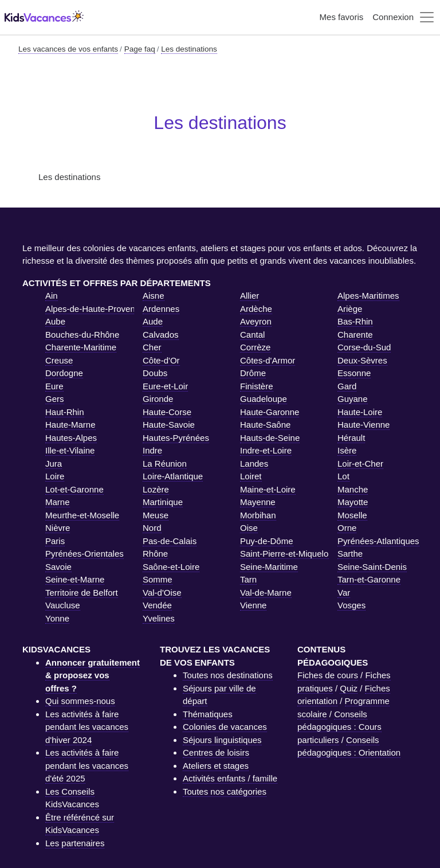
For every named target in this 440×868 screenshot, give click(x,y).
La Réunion (165, 464)
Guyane (353, 399)
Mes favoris (342, 17)
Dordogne (64, 373)
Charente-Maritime (81, 347)
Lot (343, 476)
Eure (54, 386)
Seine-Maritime (269, 567)
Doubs (155, 373)
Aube (55, 321)
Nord (152, 528)
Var (344, 593)
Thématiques (208, 714)
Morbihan (258, 515)
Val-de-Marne (266, 593)
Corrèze (255, 347)
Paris (55, 541)
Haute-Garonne (270, 412)
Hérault (351, 438)
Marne (58, 502)
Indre (152, 450)
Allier (250, 296)
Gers (55, 399)
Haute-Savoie (169, 425)
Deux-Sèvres (362, 360)
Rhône (155, 554)
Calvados (161, 335)
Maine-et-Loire (268, 489)
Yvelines (159, 618)
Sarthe (350, 554)
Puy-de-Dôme (267, 541)
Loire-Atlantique (173, 476)
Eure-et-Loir (165, 386)
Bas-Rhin (355, 321)
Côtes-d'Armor (268, 360)
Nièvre (58, 528)
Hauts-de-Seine (270, 438)
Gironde (158, 399)
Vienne (253, 605)
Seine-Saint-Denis (372, 567)
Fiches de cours (328, 675)
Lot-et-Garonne (74, 489)
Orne (347, 528)
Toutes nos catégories (225, 791)
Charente (355, 335)
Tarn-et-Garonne (369, 579)
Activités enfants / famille (230, 778)
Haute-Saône (265, 425)
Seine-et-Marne (75, 579)
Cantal (252, 335)
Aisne (154, 296)
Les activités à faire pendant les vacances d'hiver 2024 (87, 727)
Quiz (349, 688)
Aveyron (256, 321)
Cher (152, 347)
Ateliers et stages (216, 766)
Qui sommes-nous (80, 701)
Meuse (156, 515)
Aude (153, 321)
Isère (347, 450)
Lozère (156, 489)
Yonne (57, 618)
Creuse (59, 360)
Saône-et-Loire (171, 567)
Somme (158, 579)
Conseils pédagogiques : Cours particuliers (339, 727)
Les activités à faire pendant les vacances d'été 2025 (87, 765)
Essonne (354, 373)
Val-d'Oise (162, 593)
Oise (249, 528)
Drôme (253, 373)
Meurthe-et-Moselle (82, 515)
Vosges (351, 605)
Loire (55, 476)
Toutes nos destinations (228, 675)
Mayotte (353, 502)
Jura (54, 464)
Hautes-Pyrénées (176, 438)
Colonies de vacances (225, 727)
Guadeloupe (264, 399)
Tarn (248, 579)
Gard (347, 386)
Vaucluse (63, 605)
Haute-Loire (360, 412)
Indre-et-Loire (266, 450)
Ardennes (161, 309)
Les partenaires (75, 843)
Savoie (58, 567)
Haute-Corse (167, 412)
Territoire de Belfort (82, 593)
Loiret (251, 476)
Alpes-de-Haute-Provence (95, 309)
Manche (353, 489)
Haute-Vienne (364, 425)
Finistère (257, 386)
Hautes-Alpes (71, 438)
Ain (52, 296)
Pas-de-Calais (170, 541)
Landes (254, 464)
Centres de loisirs (216, 752)
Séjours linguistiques (222, 740)
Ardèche (256, 309)
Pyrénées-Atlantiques (378, 541)
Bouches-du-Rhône (82, 335)
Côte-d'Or (161, 360)
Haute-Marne (70, 425)
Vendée (157, 605)
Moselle (352, 515)
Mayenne (258, 502)
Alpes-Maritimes (368, 296)
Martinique (163, 502)
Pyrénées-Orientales (85, 554)
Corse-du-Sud (364, 347)
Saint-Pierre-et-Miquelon (287, 554)
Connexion (393, 17)
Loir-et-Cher (360, 464)
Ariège (350, 309)
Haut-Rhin (65, 412)
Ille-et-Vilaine (70, 450)
